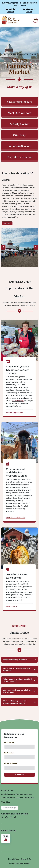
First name (9, 742)
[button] (19, 660)
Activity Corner (19, 124)
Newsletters (14, 859)
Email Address (11, 763)
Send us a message (10, 808)
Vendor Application (15, 413)
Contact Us (26, 859)
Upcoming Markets (20, 102)
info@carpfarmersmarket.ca (19, 794)
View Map (6, 802)
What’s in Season (19, 146)
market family (18, 401)
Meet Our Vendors (20, 113)
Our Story (19, 135)
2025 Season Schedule (16, 518)
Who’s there (11, 606)
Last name (9, 753)
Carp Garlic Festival (19, 157)
